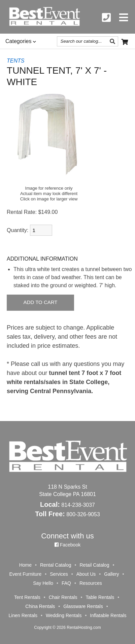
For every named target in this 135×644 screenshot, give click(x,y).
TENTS (15, 61)
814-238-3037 (78, 505)
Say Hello (43, 583)
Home (25, 565)
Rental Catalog (56, 565)
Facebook (67, 545)
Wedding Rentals (64, 615)
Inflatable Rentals (108, 615)
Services (59, 574)
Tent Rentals (27, 597)
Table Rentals (100, 597)
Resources (91, 583)
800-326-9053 (83, 514)
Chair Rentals (63, 597)
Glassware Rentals (83, 606)
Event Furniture (25, 574)
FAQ (66, 583)
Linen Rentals (23, 615)
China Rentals (40, 606)
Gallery (111, 574)
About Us (86, 574)
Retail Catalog (94, 565)
